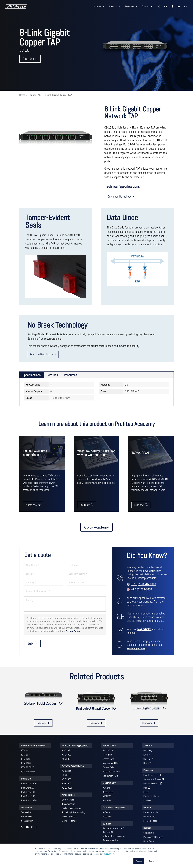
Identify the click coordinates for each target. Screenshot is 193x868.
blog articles (144, 629)
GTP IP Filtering (69, 821)
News (147, 763)
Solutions (97, 6)
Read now (87, 505)
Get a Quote (30, 59)
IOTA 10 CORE (28, 767)
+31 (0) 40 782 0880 (143, 584)
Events (146, 755)
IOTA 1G (25, 750)
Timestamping (68, 804)
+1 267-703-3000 (141, 589)
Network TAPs (109, 746)
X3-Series (66, 771)
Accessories (27, 808)
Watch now (33, 505)
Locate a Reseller (151, 821)
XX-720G (66, 750)
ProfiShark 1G (28, 788)
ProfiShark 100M (29, 784)
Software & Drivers (154, 779)
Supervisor (107, 817)
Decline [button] (152, 861)
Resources (130, 6)
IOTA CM (106, 812)
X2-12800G (67, 788)
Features (52, 375)
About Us (147, 746)
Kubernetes (108, 792)
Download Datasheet (119, 196)
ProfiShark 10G (28, 796)
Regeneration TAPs (111, 772)
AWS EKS (107, 796)
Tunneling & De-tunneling (73, 812)
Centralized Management (114, 808)
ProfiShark (26, 779)
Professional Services (153, 837)
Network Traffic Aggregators (75, 746)
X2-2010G (67, 775)
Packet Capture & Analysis (33, 746)
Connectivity (27, 821)
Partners (147, 808)
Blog (147, 788)
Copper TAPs (108, 759)
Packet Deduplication (72, 808)
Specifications (32, 375)
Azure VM (107, 800)
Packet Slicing (69, 817)
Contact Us (149, 833)
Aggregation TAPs (111, 763)
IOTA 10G (25, 759)
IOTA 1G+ (26, 755)
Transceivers (27, 812)
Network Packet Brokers (73, 766)
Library (146, 792)
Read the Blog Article (41, 354)
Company (146, 6)
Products (113, 6)
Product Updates (151, 796)
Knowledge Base (136, 648)
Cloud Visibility (109, 783)
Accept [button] (139, 861)
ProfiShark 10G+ (29, 800)
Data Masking (68, 800)
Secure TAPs (108, 750)
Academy (147, 800)
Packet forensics (110, 840)
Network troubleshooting (114, 836)
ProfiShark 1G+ (28, 792)
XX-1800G (67, 755)
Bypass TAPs (108, 767)
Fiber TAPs (108, 755)
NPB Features (68, 795)
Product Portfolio (153, 784)
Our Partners (149, 817)
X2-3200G (67, 779)
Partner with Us (151, 812)
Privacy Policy (109, 854)
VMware (106, 788)
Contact (147, 828)
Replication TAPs (110, 776)
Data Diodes (27, 817)
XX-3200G (67, 759)
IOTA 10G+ (26, 763)
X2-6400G (67, 784)
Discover (41, 723)
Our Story (148, 750)
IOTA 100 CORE (28, 772)
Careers (148, 759)
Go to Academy (96, 527)
